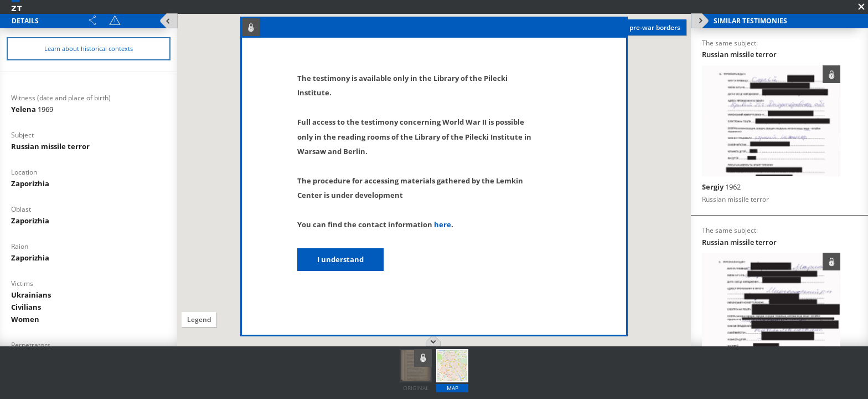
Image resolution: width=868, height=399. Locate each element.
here (443, 224)
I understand (340, 259)
